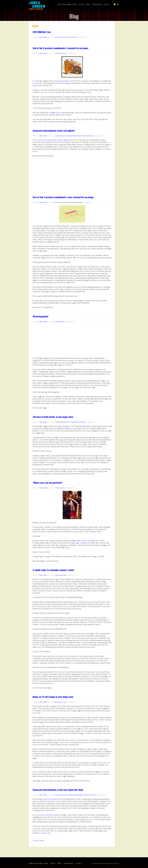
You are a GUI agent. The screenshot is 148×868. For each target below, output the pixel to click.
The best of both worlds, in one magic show (53, 417)
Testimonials (97, 4)
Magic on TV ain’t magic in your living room (53, 697)
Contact (107, 4)
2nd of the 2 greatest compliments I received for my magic (61, 48)
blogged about (55, 113)
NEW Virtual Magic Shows (67, 4)
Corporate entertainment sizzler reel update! (54, 131)
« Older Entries (38, 841)
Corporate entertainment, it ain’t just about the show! (58, 790)
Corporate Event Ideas (62, 422)
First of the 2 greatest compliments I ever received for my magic (63, 197)
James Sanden (43, 37)
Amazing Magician (60, 37)
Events (82, 4)
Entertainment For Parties (77, 422)
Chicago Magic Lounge (77, 543)
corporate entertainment (52, 799)
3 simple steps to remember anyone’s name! (53, 570)
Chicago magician (63, 140)
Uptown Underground (89, 541)
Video (88, 4)
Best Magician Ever (61, 53)
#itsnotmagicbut (40, 316)
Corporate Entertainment (74, 136)
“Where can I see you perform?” (48, 483)
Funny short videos (72, 37)
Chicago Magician (61, 488)
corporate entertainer (61, 81)
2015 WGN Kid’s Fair (42, 32)
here (34, 681)
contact (44, 833)
